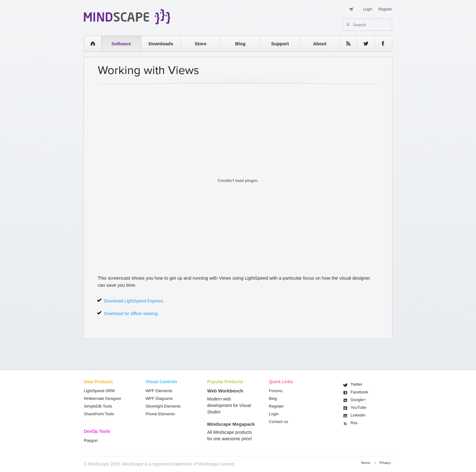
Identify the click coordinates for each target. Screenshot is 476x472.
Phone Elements (160, 414)
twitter (363, 44)
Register (385, 9)
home (90, 44)
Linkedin (358, 415)
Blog (240, 44)
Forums (276, 391)
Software (121, 44)
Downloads (161, 44)
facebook (380, 44)
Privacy (385, 463)
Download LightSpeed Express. (134, 301)
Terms (366, 463)
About (320, 44)
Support (280, 44)
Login (368, 9)
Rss (354, 423)
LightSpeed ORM (99, 391)
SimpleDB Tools (98, 406)
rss (345, 44)
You (358, 407)
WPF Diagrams (159, 398)
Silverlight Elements (163, 406)
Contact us (278, 422)
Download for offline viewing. (131, 314)
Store (200, 44)
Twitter (356, 384)
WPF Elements (159, 391)
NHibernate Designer (103, 398)
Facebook (359, 392)
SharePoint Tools (99, 414)
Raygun (91, 440)
